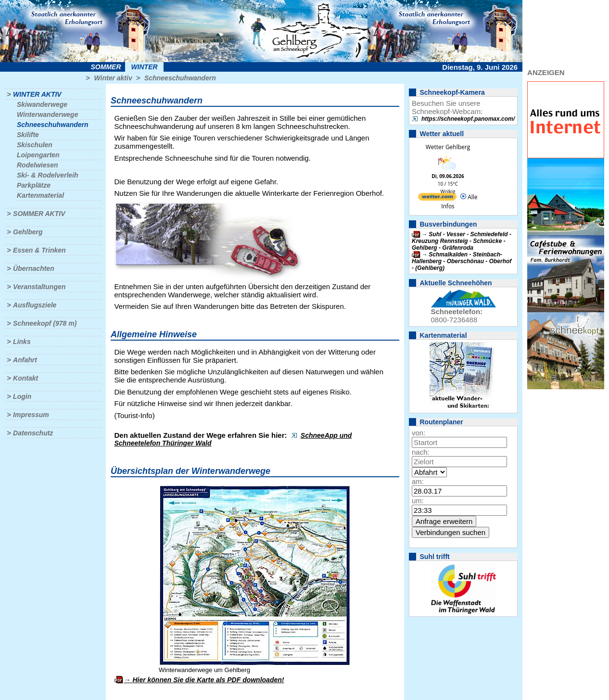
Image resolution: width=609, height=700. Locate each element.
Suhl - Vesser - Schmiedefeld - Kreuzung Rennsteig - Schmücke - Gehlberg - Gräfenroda (462, 241)
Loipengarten (38, 155)
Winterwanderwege (47, 115)
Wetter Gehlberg (448, 147)
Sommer (106, 67)
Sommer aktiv (39, 214)
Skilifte (28, 135)
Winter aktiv (113, 78)
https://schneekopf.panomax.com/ (468, 119)
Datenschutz (33, 433)
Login (22, 396)
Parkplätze (34, 185)
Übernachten (34, 268)
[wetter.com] (437, 198)
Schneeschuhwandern (180, 78)
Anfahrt (25, 360)
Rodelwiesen (38, 165)
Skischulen (35, 145)
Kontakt (25, 378)
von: (419, 433)
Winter (144, 67)
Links (22, 342)
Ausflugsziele (35, 305)
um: (418, 501)
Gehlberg (28, 232)
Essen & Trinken (39, 250)
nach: (421, 452)
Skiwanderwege (42, 104)
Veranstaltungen (39, 287)
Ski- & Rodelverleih (48, 175)
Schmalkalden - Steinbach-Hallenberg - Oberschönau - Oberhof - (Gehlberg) (462, 261)
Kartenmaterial (40, 195)
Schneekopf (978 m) (45, 323)
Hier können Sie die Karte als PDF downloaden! (208, 680)
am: (418, 481)
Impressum (31, 415)
